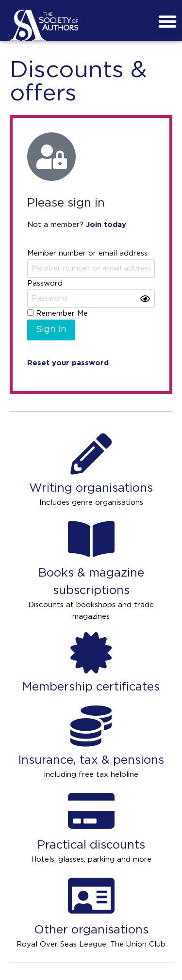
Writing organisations (91, 488)
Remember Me (58, 313)
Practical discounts (91, 845)
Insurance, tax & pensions (91, 760)
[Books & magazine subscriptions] (91, 539)
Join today (106, 225)
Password (45, 283)
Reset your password (68, 363)
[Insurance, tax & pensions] (91, 726)
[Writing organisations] (91, 454)
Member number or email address (87, 253)
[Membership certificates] (91, 653)
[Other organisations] (91, 896)
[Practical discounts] (91, 811)
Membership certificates (91, 687)
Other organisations (91, 930)
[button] (167, 21)
